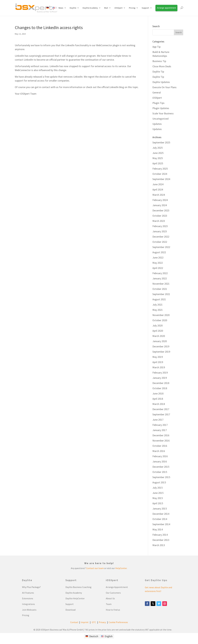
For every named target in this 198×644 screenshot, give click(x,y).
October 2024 (160, 174)
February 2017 (160, 425)
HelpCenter (121, 568)
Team (109, 604)
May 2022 (158, 263)
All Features (28, 593)
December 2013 (161, 540)
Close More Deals (162, 66)
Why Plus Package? (31, 587)
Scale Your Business (163, 113)
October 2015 (160, 472)
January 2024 (160, 205)
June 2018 (158, 393)
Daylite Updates (161, 82)
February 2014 (160, 535)
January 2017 (160, 430)
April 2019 (158, 362)
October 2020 (160, 320)
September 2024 (161, 179)
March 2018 (159, 404)
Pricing (132, 8)
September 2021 (161, 294)
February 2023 (160, 226)
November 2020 (161, 315)
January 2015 (160, 509)
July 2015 (157, 488)
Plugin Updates (161, 108)
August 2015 (159, 482)
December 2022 (161, 237)
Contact (74, 622)
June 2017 (158, 420)
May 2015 (158, 498)
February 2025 (160, 169)
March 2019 (159, 367)
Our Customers (113, 593)
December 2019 (161, 346)
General (157, 92)
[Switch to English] (107, 636)
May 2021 (158, 310)
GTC (94, 622)
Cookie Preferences (118, 622)
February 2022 (160, 273)
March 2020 (159, 336)
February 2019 (160, 373)
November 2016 (161, 441)
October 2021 (160, 289)
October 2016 (160, 446)
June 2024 (158, 184)
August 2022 (159, 252)
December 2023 (161, 210)
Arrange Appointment (117, 587)
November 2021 (161, 284)
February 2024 (160, 200)
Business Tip (159, 61)
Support (145, 8)
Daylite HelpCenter (75, 598)
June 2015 (158, 493)
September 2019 (161, 352)
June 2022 (158, 257)
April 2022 (158, 268)
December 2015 (161, 467)
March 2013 (159, 545)
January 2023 (160, 231)
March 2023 (159, 221)
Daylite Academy (90, 8)
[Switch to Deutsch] (92, 636)
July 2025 (157, 148)
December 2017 (161, 409)
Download (70, 610)
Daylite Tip (158, 72)
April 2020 (158, 331)
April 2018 (158, 399)
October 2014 (160, 519)
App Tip (156, 47)
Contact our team (95, 568)
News (61, 8)
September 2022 (161, 247)
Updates (157, 124)
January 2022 (160, 278)
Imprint (85, 622)
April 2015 (158, 503)
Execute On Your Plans (164, 87)
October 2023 (160, 216)
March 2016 (159, 451)
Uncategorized (160, 119)
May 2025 (158, 158)
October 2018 (160, 388)
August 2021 (159, 299)
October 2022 (160, 242)
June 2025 (158, 153)
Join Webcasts (29, 610)
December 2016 (161, 435)
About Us (110, 598)
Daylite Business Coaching (78, 587)
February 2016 (160, 456)
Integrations (28, 604)
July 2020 (157, 325)
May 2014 (158, 529)
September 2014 (161, 524)
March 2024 (159, 195)
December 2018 (161, 383)
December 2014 (161, 514)
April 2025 (158, 163)
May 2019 (158, 357)
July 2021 (157, 305)
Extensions (28, 598)
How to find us (113, 610)
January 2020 (160, 341)
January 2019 (160, 378)
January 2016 (160, 461)
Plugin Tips (158, 103)
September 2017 (161, 414)
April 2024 (158, 190)
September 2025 (161, 142)
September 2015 (161, 477)
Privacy (102, 622)
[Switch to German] (48, 11)
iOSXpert (118, 8)
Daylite (73, 8)
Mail (106, 8)
